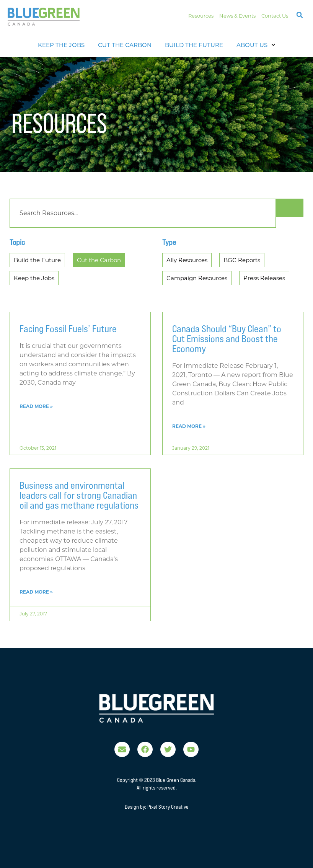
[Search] (143, 213)
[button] (300, 15)
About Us (256, 45)
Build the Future (194, 45)
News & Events (237, 16)
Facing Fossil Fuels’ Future (68, 329)
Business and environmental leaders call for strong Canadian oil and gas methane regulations (79, 495)
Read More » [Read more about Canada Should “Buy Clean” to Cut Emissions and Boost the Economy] (189, 426)
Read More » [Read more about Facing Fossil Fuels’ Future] (36, 406)
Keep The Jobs (61, 45)
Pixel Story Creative (168, 807)
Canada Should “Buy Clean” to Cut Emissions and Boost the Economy (227, 339)
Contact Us (275, 16)
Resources (201, 16)
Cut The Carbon (125, 45)
